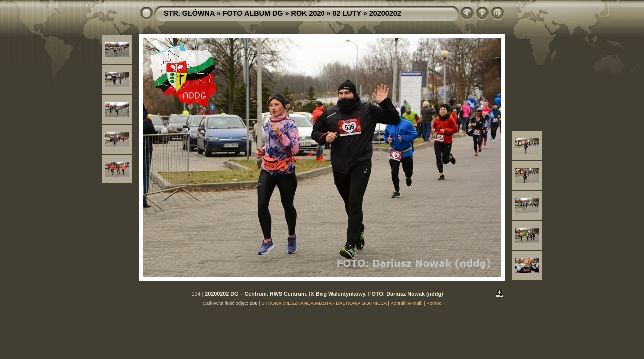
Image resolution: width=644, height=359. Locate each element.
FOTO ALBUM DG (253, 13)
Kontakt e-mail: (406, 303)
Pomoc (434, 303)
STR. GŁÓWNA (189, 13)
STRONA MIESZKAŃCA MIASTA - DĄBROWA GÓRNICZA (324, 303)
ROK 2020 (308, 13)
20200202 (385, 13)
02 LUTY (347, 13)
